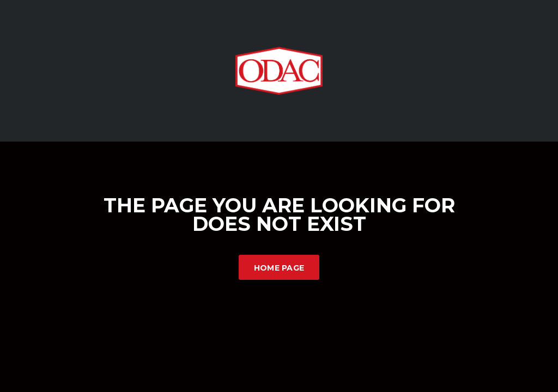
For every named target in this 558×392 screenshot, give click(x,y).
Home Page (279, 268)
